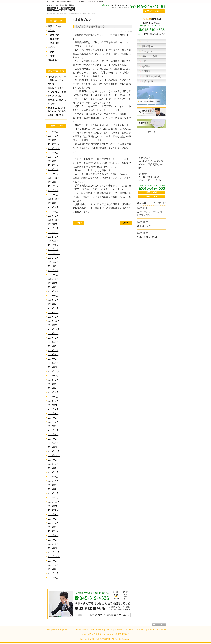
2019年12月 (54, 321)
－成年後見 (53, 35)
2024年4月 (53, 186)
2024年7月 (53, 182)
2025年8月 (53, 153)
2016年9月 (53, 460)
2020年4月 (53, 304)
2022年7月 (53, 233)
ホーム (48, 630)
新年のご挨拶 (55, 96)
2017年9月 (53, 409)
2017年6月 (53, 422)
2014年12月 (54, 548)
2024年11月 (54, 174)
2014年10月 (54, 557)
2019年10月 (54, 329)
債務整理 (118, 630)
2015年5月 (53, 527)
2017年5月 (53, 426)
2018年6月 (53, 384)
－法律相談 (53, 43)
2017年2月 (53, 439)
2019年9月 (53, 334)
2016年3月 (53, 485)
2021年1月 (53, 279)
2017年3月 (53, 435)
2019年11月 (54, 325)
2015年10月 (54, 506)
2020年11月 (54, 287)
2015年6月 (53, 523)
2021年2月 (53, 275)
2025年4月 (53, 165)
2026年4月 (53, 132)
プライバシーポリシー (157, 630)
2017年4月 (53, 430)
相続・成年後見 (83, 630)
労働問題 (109, 630)
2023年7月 (53, 207)
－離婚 (51, 56)
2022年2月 (53, 245)
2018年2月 (53, 397)
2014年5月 (53, 578)
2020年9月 (53, 292)
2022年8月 (53, 228)
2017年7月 (53, 418)
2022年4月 (53, 241)
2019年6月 (53, 342)
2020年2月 (53, 313)
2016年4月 (53, 481)
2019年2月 (53, 359)
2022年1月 (53, 250)
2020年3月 (53, 308)
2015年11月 (54, 502)
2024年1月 (53, 195)
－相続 (51, 47)
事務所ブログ (55, 26)
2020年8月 (53, 296)
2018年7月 (53, 380)
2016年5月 (53, 477)
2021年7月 (53, 262)
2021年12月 (54, 254)
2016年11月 (54, 451)
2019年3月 (53, 355)
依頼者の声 (53, 60)
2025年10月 (54, 149)
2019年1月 (53, 363)
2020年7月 (53, 300)
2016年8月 (53, 464)
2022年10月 (54, 224)
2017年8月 (53, 414)
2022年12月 (54, 220)
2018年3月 (53, 392)
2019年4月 (53, 351)
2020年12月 (54, 283)
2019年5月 (53, 346)
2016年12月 (54, 447)
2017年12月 (54, 405)
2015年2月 (53, 540)
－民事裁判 (53, 39)
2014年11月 (54, 552)
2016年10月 (54, 456)
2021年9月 (53, 258)
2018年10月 (54, 376)
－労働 (51, 31)
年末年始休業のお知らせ (149, 237)
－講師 (51, 52)
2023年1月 (53, 216)
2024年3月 (53, 191)
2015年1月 (53, 544)
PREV (79, 223)
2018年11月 (54, 371)
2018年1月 (53, 401)
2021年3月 (53, 271)
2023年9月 (53, 203)
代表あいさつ (69, 630)
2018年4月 (53, 388)
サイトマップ (140, 630)
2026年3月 (53, 136)
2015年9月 (53, 510)
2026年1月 (53, 140)
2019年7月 (53, 338)
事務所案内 (57, 630)
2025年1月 (53, 170)
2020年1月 (53, 317)
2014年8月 (53, 565)
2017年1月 (53, 443)
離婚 (93, 630)
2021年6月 (53, 266)
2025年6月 (53, 161)
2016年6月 (53, 472)
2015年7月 (53, 519)
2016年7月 (53, 468)
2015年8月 (53, 515)
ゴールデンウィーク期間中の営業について (57, 80)
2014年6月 (53, 573)
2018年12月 (54, 367)
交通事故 (100, 630)
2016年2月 (53, 489)
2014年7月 (53, 569)
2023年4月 (53, 212)
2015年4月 (53, 531)
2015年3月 (53, 536)
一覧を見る (161, 203)
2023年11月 (54, 199)
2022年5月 (53, 237)
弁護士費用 (128, 630)
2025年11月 (54, 144)
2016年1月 (53, 493)
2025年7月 (53, 157)
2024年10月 (54, 178)
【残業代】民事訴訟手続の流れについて (95, 27)
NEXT (125, 223)
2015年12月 (54, 498)
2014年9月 (53, 561)
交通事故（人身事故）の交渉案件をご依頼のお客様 (57, 111)
